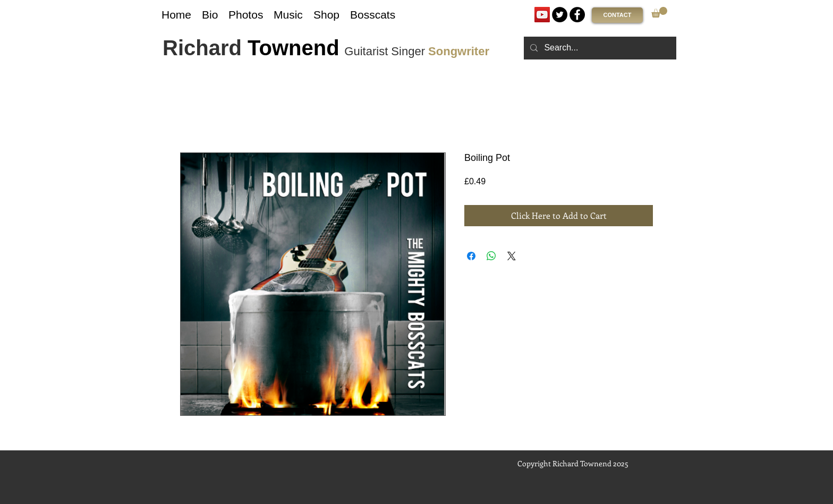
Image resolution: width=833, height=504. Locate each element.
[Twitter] (560, 15)
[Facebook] (577, 15)
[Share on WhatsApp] (491, 256)
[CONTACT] (617, 15)
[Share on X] (512, 256)
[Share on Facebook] (471, 256)
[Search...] (599, 48)
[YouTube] (542, 15)
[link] (659, 12)
